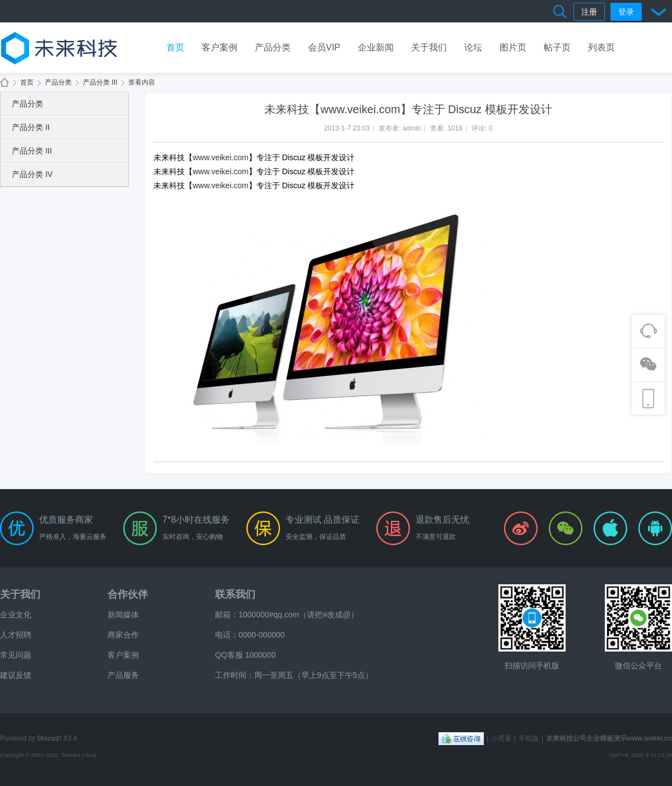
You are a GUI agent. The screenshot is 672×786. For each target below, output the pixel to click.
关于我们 (429, 47)
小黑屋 (501, 738)
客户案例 (220, 47)
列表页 (601, 47)
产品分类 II (31, 127)
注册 (589, 12)
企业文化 (16, 615)
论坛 (473, 47)
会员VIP (324, 47)
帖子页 (557, 47)
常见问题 (16, 655)
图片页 (513, 47)
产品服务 (123, 675)
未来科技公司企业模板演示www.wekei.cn (4, 83)
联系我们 (235, 594)
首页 (175, 47)
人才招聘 (16, 635)
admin (412, 128)
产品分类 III (100, 82)
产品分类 (273, 47)
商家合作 (123, 635)
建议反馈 (16, 675)
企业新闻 (376, 47)
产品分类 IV (32, 174)
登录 (626, 12)
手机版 (529, 738)
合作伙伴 (128, 594)
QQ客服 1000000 (245, 655)
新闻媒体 (123, 615)
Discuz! (50, 738)
